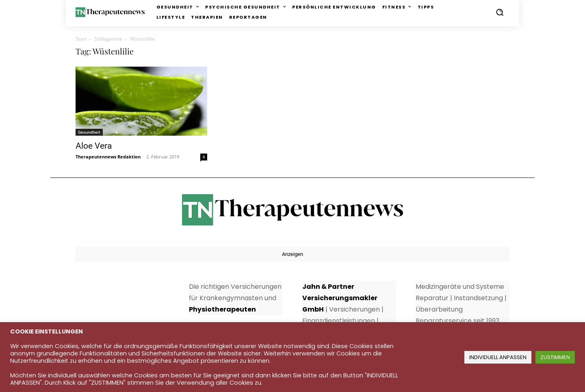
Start (81, 39)
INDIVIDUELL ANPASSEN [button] (498, 357)
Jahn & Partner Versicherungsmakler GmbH (340, 298)
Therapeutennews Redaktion (108, 157)
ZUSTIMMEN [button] (555, 357)
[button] (500, 12)
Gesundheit (89, 132)
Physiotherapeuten (222, 309)
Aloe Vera (94, 146)
